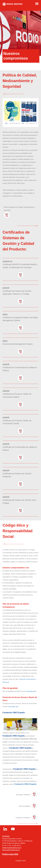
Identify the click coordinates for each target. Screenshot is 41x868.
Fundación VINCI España (25, 784)
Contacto (6, 836)
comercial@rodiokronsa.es (11, 850)
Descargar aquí (31, 691)
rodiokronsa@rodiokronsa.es (12, 848)
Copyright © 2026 (20, 861)
